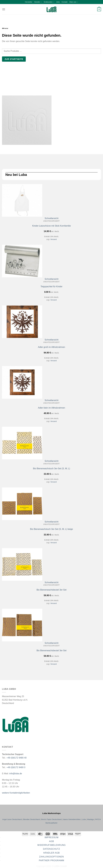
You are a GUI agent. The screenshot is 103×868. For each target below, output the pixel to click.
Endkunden (49, 2)
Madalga (90, 819)
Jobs (58, 2)
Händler (38, 2)
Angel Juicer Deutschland (12, 819)
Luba (84, 819)
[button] (4, 9)
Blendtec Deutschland (31, 819)
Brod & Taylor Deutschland (51, 819)
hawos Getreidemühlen (72, 819)
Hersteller (29, 2)
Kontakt (65, 2)
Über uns (74, 2)
